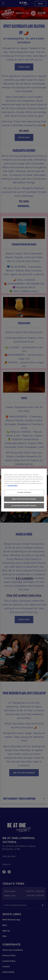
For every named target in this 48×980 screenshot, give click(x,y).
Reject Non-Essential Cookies (24, 499)
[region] (24, 490)
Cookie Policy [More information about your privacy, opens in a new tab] (13, 485)
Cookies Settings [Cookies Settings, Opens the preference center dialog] (24, 492)
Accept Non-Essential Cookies (24, 506)
